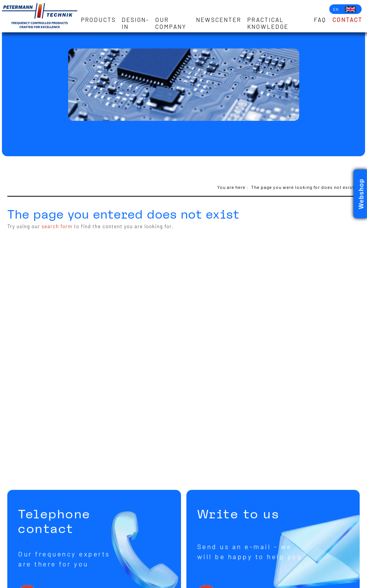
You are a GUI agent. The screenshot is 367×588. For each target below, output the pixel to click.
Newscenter (219, 20)
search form (57, 226)
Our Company (171, 23)
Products (98, 20)
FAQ (320, 20)
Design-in (135, 23)
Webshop (361, 194)
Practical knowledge (268, 23)
